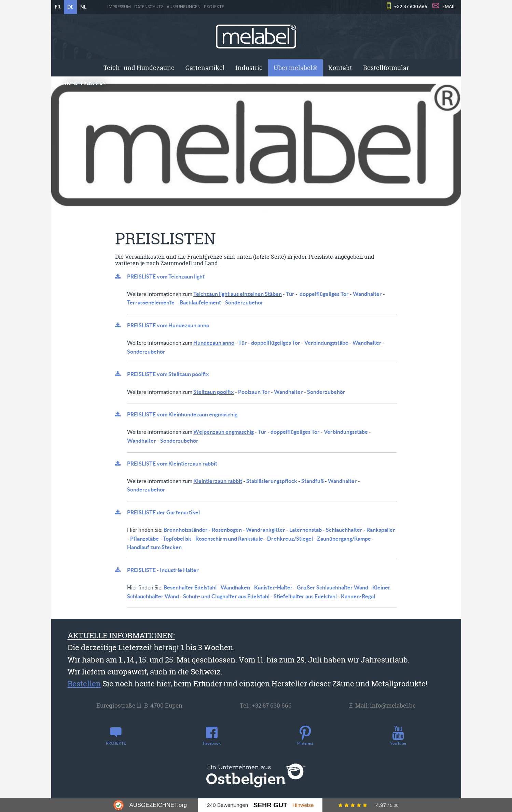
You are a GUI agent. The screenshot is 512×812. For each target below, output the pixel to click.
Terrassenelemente (151, 302)
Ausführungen (184, 7)
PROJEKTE (214, 7)
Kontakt (340, 68)
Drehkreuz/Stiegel (290, 539)
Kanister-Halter (273, 587)
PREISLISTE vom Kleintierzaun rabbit (172, 464)
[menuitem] (139, 68)
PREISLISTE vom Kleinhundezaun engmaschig (182, 414)
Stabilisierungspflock (272, 481)
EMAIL (449, 7)
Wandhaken (235, 587)
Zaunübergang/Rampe (344, 539)
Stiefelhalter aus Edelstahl (305, 596)
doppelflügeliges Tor (324, 294)
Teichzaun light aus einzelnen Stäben (238, 294)
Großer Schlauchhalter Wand (333, 587)
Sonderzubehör (244, 302)
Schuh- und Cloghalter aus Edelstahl (226, 596)
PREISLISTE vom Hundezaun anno (168, 325)
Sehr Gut (270, 805)
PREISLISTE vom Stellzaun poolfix (168, 374)
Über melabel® (295, 68)
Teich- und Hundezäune (139, 68)
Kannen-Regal (358, 596)
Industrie (249, 68)
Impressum (119, 7)
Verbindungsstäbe (326, 343)
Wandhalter (367, 294)
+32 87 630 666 (411, 7)
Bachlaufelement (200, 302)
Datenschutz (149, 7)
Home (71, 83)
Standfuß (313, 481)
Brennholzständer (186, 530)
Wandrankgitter (266, 530)
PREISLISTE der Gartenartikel (163, 512)
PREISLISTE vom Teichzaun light (166, 276)
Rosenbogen (227, 530)
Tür (290, 294)
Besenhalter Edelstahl (190, 587)
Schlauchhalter (344, 530)
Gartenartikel (205, 68)
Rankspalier (381, 530)
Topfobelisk (177, 539)
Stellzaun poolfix (214, 392)
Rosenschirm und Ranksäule (229, 539)
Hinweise (303, 805)
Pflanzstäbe (144, 539)
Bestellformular (386, 68)
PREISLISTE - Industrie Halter (163, 570)
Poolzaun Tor (254, 392)
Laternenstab (306, 530)
